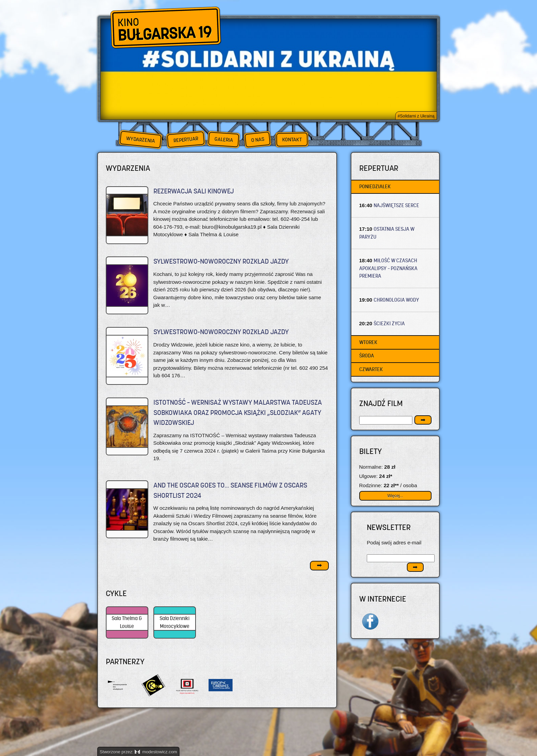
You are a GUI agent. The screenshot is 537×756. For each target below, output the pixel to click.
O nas (258, 140)
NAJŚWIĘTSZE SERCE (396, 205)
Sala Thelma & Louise (127, 622)
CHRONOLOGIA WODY (396, 300)
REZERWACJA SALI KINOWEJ (194, 191)
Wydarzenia (140, 140)
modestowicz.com (156, 752)
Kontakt (292, 140)
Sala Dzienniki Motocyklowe (174, 622)
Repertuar (186, 140)
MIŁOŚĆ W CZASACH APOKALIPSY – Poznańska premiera (388, 268)
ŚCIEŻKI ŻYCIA (389, 323)
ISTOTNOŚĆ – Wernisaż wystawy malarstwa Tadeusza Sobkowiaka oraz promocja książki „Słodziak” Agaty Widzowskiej (238, 413)
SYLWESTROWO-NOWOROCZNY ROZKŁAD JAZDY (221, 261)
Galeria (223, 140)
